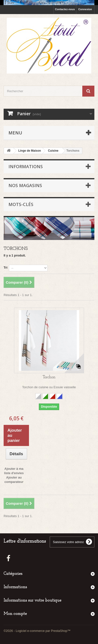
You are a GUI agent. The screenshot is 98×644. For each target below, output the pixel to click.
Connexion (85, 9)
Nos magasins (25, 185)
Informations (26, 166)
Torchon (49, 377)
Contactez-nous (65, 9)
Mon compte (15, 614)
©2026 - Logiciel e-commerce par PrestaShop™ (37, 631)
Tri (6, 268)
